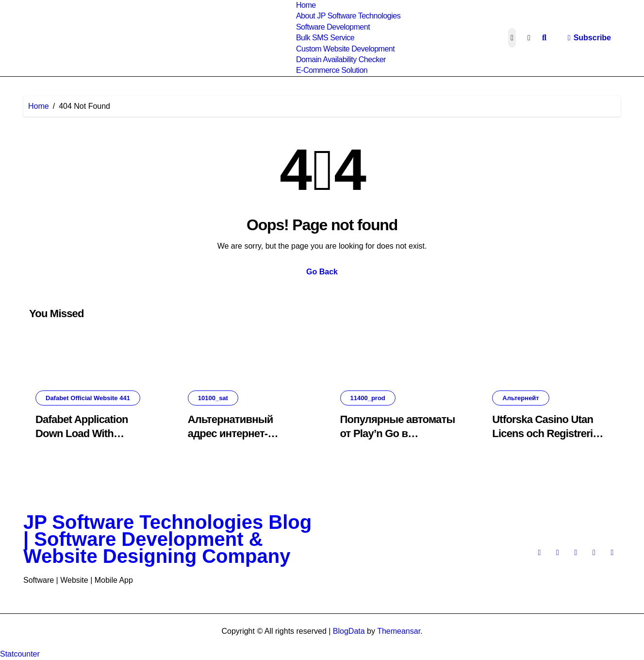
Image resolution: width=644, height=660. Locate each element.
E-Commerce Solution (332, 70)
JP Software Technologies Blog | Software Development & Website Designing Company (167, 539)
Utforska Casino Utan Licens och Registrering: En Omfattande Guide (550, 433)
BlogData (349, 631)
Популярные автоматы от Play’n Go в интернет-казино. (398, 433)
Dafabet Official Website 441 (88, 398)
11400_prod (368, 398)
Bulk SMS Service (325, 38)
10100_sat (213, 398)
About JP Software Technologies (348, 16)
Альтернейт (520, 398)
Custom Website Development (345, 49)
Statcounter (20, 654)
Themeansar (399, 631)
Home (306, 5)
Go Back (322, 272)
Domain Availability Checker (341, 59)
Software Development (333, 27)
